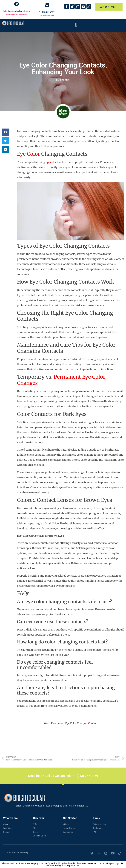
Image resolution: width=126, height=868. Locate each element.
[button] (76, 25)
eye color (51, 162)
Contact (93, 723)
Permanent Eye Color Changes (61, 380)
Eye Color (29, 154)
